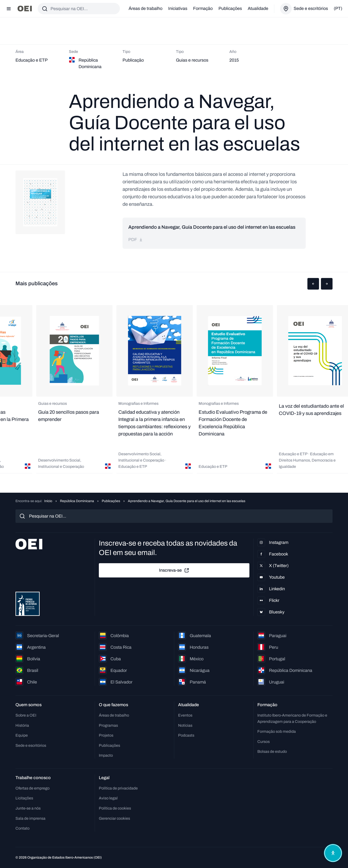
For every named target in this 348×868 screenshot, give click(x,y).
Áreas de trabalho (145, 8)
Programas (108, 725)
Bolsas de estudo (272, 751)
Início (48, 501)
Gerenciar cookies (114, 818)
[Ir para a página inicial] (25, 9)
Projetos (106, 735)
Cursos (264, 742)
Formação (203, 8)
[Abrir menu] (9, 9)
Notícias (185, 725)
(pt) (338, 8)
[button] (313, 284)
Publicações (230, 8)
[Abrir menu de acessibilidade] (333, 853)
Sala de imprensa (30, 818)
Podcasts (186, 735)
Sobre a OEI (26, 715)
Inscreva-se (174, 570)
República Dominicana (77, 501)
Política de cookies (115, 808)
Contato (22, 828)
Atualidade (258, 8)
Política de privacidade (118, 788)
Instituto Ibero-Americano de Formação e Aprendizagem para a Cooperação (292, 718)
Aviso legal (108, 798)
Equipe (22, 735)
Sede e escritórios (31, 745)
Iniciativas (178, 8)
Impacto (106, 755)
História (22, 725)
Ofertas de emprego (33, 788)
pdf (136, 240)
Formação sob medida (277, 731)
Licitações (24, 798)
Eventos (185, 715)
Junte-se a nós (28, 808)
